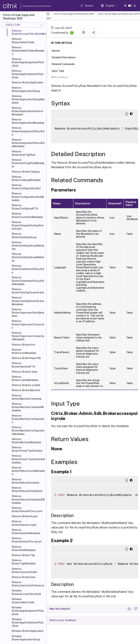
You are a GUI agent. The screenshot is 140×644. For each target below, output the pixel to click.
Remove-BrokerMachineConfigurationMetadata (28, 431)
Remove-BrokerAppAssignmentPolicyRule (28, 62)
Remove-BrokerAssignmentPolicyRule (28, 131)
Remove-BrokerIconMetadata (24, 351)
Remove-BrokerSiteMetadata (24, 548)
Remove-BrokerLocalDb (26, 385)
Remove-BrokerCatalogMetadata (26, 178)
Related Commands (65, 64)
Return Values (62, 77)
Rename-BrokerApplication (28, 631)
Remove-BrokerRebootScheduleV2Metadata (28, 499)
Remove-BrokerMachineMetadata (26, 441)
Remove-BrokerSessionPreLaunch (27, 540)
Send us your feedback (63, 620)
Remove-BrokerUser (24, 577)
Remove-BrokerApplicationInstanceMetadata (27, 111)
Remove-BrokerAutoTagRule (24, 153)
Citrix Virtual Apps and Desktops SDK (74, 14)
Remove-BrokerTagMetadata (24, 562)
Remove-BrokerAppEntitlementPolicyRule (28, 74)
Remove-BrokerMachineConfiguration (28, 419)
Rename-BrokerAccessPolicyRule (26, 592)
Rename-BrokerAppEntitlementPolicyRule (28, 623)
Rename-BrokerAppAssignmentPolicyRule (28, 611)
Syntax (58, 50)
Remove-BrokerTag (23, 555)
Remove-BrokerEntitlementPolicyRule (28, 269)
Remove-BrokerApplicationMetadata (28, 121)
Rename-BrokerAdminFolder (23, 601)
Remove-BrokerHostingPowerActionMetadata (28, 301)
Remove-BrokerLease (25, 372)
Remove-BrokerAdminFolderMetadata (28, 51)
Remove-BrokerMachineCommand (27, 397)
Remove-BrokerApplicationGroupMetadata (28, 99)
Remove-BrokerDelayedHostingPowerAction (28, 225)
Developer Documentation (31, 6)
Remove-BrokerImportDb (26, 358)
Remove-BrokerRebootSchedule (26, 481)
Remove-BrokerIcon (23, 345)
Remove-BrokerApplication (28, 82)
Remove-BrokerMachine (26, 390)
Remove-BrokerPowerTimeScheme (27, 449)
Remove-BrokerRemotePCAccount (27, 510)
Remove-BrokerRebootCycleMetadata (28, 471)
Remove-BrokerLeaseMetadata (25, 378)
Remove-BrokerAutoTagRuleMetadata (28, 163)
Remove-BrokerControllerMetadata (27, 215)
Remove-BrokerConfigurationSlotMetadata (28, 197)
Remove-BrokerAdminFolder (23, 41)
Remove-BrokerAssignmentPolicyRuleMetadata (28, 143)
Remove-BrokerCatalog (26, 172)
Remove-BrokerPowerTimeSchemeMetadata (28, 459)
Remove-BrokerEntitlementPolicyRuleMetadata (28, 281)
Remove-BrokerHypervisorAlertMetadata (28, 313)
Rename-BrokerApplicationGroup (26, 638)
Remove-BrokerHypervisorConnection (28, 324)
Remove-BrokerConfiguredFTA (25, 207)
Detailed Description (66, 57)
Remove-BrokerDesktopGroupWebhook (28, 257)
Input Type (60, 70)
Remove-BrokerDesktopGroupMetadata (28, 246)
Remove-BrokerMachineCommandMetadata (28, 407)
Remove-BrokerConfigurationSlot (26, 187)
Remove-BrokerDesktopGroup (24, 235)
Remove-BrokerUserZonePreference (28, 584)
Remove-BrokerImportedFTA (23, 365)
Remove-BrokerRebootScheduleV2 (27, 489)
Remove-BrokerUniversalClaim (24, 570)
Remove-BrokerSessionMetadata (26, 532)
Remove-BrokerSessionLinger (24, 523)
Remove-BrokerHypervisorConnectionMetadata (28, 336)
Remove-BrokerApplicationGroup (26, 89)
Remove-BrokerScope (25, 516)
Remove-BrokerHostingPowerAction (28, 291)
